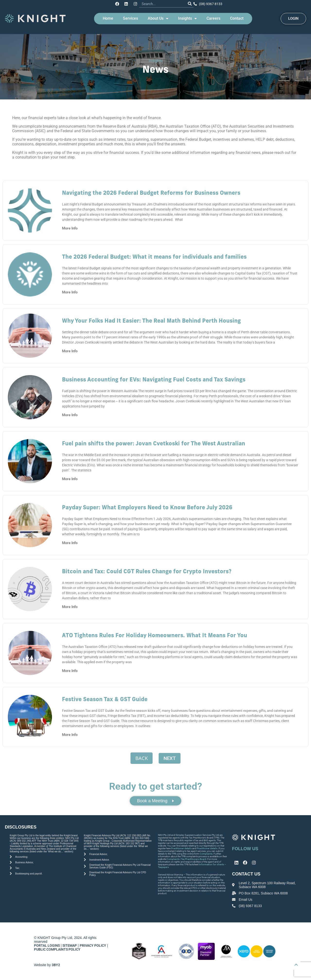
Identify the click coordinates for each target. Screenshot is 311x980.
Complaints (206, 854)
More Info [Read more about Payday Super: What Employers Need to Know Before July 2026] (70, 542)
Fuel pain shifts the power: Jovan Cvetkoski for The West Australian (154, 443)
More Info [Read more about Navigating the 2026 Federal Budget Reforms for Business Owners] (70, 228)
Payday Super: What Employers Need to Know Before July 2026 (147, 507)
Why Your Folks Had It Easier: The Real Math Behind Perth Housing (151, 321)
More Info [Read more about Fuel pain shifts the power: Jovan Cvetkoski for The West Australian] (70, 478)
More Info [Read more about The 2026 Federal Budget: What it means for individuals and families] (70, 291)
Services (130, 18)
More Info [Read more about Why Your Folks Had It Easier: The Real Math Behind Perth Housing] (70, 350)
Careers (213, 18)
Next (170, 758)
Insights (187, 18)
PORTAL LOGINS (47, 945)
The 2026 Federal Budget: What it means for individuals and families (154, 257)
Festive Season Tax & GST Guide (105, 699)
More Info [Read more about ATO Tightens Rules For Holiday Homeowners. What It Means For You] (70, 670)
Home (108, 18)
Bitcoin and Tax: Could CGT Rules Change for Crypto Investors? (147, 571)
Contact (237, 18)
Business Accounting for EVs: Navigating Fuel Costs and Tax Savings (154, 379)
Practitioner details (181, 848)
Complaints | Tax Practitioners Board (186, 859)
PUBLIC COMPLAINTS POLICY (58, 949)
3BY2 (56, 965)
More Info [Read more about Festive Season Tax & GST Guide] (70, 734)
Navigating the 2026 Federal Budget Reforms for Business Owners (151, 193)
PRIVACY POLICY (93, 945)
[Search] (188, 4)
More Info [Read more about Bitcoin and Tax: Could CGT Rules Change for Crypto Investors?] (70, 606)
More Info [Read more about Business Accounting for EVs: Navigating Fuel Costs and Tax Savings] (70, 414)
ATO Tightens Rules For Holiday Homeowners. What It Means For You (155, 635)
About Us (158, 18)
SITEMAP (70, 945)
